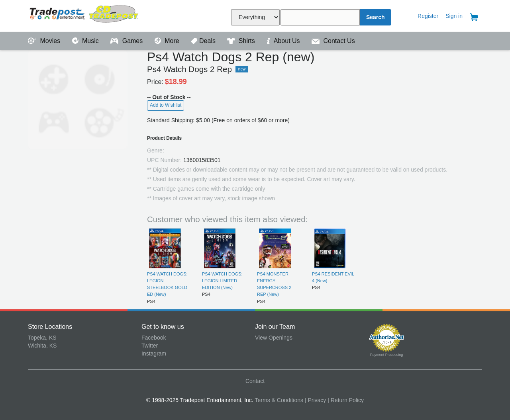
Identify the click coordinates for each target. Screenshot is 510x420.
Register (428, 16)
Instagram (154, 354)
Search (376, 17)
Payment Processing (387, 355)
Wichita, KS (42, 346)
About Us (284, 41)
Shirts (242, 41)
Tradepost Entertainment (85, 15)
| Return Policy (346, 400)
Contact (255, 381)
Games (127, 41)
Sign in (454, 16)
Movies (45, 41)
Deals (204, 41)
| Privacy (315, 400)
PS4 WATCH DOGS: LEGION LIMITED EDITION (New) (222, 281)
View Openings (274, 338)
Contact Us (333, 41)
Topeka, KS (42, 338)
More (168, 41)
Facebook (154, 338)
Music (86, 41)
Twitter (150, 346)
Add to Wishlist (166, 105)
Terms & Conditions (279, 400)
